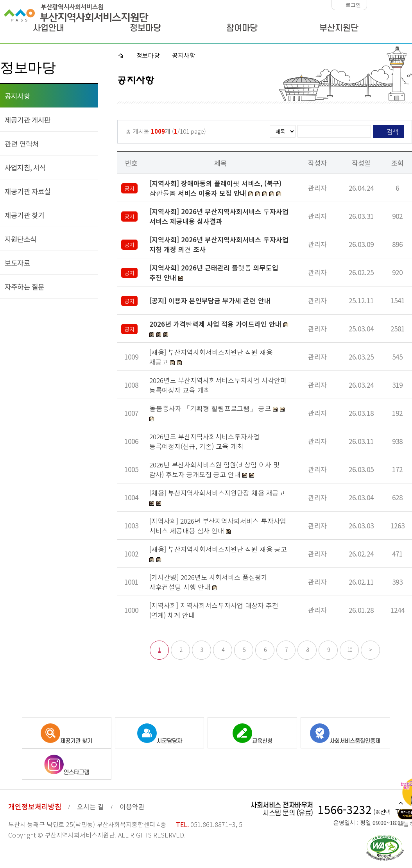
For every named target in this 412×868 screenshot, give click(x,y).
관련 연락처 (22, 143)
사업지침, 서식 (25, 167)
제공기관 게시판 (28, 120)
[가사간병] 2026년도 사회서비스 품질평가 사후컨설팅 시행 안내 (208, 582)
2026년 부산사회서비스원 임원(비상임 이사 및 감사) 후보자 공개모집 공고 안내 (214, 469)
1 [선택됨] (159, 650)
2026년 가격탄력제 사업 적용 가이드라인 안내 (215, 324)
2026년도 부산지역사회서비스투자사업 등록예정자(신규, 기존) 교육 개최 (204, 441)
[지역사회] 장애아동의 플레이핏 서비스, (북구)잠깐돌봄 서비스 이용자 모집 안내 (215, 188)
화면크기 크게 (406, 5)
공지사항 (17, 96)
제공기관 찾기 (24, 215)
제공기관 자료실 (28, 191)
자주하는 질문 (24, 286)
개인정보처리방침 (35, 806)
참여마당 (242, 28)
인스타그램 (67, 765)
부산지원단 (339, 28)
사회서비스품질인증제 (345, 734)
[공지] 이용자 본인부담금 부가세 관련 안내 (210, 300)
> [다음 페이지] (370, 650)
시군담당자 (160, 734)
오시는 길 (90, 806)
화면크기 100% (390, 5)
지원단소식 (21, 239)
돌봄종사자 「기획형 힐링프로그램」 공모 (211, 408)
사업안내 (48, 28)
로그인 (353, 5)
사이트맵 (395, 29)
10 (349, 650)
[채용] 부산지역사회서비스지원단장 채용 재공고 (217, 493)
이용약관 (132, 806)
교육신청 (253, 734)
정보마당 (145, 28)
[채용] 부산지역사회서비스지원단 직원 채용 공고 (218, 549)
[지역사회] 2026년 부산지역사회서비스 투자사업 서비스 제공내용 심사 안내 (218, 526)
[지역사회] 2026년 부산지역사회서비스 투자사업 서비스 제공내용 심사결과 (219, 216)
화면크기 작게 (375, 5)
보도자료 (17, 263)
